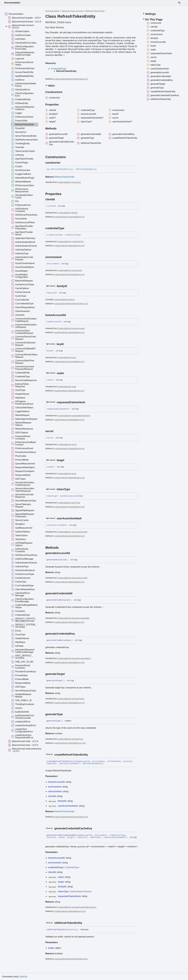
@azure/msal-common (73, 11)
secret (74, 444)
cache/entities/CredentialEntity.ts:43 (69, 246)
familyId (71, 300)
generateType (77, 739)
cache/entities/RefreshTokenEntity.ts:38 (71, 817)
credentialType (78, 242)
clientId (74, 213)
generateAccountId (79, 578)
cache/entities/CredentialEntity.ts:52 (69, 420)
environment (77, 270)
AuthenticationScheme (72, 496)
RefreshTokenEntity (95, 11)
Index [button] (50, 86)
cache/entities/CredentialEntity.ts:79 (69, 703)
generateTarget (78, 699)
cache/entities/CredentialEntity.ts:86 (69, 662)
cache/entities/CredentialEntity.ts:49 (69, 536)
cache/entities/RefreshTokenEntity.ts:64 (71, 959)
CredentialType (73, 235)
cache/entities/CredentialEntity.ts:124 (70, 911)
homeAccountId (78, 328)
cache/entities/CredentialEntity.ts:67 (69, 622)
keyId (74, 358)
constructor (76, 182)
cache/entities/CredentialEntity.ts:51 (69, 362)
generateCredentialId (80, 618)
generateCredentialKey (81, 658)
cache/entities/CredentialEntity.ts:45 (69, 449)
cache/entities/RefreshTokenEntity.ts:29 (71, 304)
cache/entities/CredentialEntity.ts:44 (69, 217)
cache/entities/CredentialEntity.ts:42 (69, 274)
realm (74, 387)
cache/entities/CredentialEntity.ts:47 (69, 391)
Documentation (12, 3)
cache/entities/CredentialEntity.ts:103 (70, 743)
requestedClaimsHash (81, 416)
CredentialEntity (58, 69)
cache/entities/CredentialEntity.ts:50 (69, 507)
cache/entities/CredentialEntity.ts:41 (69, 332)
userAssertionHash (79, 532)
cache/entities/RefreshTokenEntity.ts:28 (71, 79)
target (74, 474)
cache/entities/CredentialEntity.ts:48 (69, 478)
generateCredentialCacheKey (84, 907)
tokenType (76, 503)
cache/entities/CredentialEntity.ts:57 (69, 582)
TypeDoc (23, 977)
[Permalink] (63, 163)
